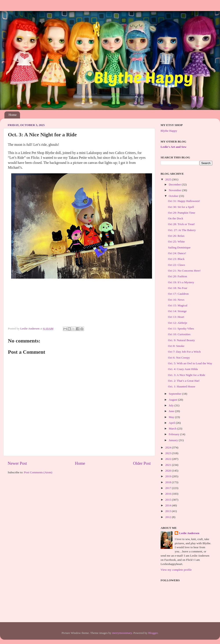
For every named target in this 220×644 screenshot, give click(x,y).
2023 (169, 453)
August (173, 400)
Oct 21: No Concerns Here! (184, 271)
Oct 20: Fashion (178, 276)
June (172, 411)
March (173, 428)
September (175, 394)
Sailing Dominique (179, 247)
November (175, 190)
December (175, 184)
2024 (169, 447)
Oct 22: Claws (177, 265)
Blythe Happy (169, 131)
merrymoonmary (122, 633)
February (174, 434)
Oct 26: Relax (176, 236)
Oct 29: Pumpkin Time (182, 213)
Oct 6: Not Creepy (179, 358)
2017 (169, 488)
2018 (169, 482)
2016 (169, 494)
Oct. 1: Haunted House (182, 386)
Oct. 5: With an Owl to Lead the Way (190, 363)
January (174, 440)
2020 (169, 471)
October (174, 196)
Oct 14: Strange (177, 311)
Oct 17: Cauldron (178, 294)
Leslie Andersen (189, 533)
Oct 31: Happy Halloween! (184, 201)
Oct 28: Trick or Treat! (181, 224)
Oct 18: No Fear (178, 288)
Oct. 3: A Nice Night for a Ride (187, 375)
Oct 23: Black (176, 259)
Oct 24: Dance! (177, 253)
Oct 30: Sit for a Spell (181, 207)
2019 (169, 476)
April (172, 423)
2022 (169, 459)
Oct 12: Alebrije (178, 323)
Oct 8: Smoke (176, 346)
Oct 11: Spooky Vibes (181, 328)
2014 (169, 505)
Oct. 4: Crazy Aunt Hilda (183, 369)
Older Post (142, 463)
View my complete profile (176, 570)
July (172, 405)
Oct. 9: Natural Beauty (181, 340)
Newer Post (17, 463)
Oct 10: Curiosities (179, 334)
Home (13, 115)
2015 (169, 500)
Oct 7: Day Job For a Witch (184, 352)
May (172, 417)
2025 (169, 179)
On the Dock (176, 218)
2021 (169, 465)
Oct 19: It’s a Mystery (181, 282)
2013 (169, 511)
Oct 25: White (176, 241)
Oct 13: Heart (176, 317)
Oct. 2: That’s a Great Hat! (184, 381)
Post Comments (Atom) (38, 472)
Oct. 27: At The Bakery (182, 230)
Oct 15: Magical (178, 305)
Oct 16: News (176, 300)
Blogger (153, 633)
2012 (169, 517)
